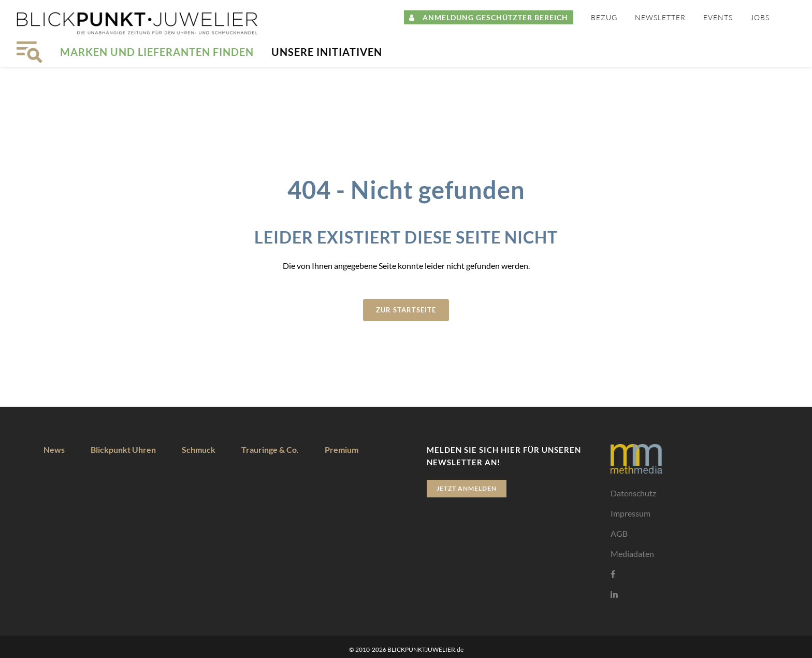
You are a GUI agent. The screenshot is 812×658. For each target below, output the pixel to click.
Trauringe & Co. (270, 449)
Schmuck (199, 449)
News (54, 449)
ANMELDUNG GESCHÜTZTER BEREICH (489, 17)
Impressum (630, 513)
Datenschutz (633, 493)
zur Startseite (406, 310)
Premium (342, 449)
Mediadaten (632, 554)
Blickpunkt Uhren (123, 449)
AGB (619, 533)
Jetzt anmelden (467, 488)
